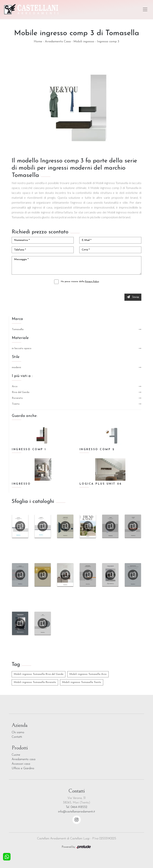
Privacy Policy (92, 282)
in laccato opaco (22, 348)
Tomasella (18, 329)
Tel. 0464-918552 (76, 807)
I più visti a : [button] (22, 376)
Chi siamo (18, 732)
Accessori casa (21, 764)
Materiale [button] (20, 338)
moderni (16, 367)
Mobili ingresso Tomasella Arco (88, 674)
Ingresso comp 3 (108, 42)
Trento (16, 404)
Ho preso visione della (80, 282)
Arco (15, 386)
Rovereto (17, 398)
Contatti (17, 737)
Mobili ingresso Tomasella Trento (82, 682)
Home (38, 42)
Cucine (16, 755)
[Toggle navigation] (145, 9)
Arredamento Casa (58, 42)
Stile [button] (16, 357)
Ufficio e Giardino (23, 768)
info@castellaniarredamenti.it (76, 812)
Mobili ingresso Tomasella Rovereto (35, 682)
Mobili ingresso (84, 42)
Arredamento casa (23, 759)
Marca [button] (17, 319)
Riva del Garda (21, 392)
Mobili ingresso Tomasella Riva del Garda (39, 674)
